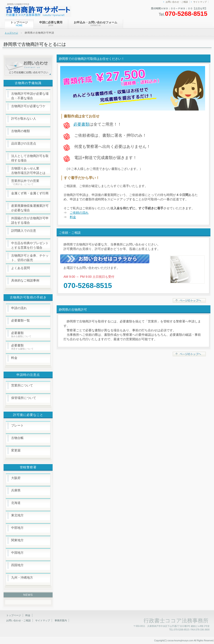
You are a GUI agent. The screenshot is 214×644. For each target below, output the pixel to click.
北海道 (16, 503)
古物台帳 (17, 438)
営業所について (22, 385)
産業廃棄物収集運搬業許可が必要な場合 (30, 208)
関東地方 (17, 540)
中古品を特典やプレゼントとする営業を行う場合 (30, 245)
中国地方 (17, 553)
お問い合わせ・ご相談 (177, 2)
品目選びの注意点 (24, 143)
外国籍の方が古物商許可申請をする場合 (30, 220)
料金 (73, 217)
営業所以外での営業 (25, 182)
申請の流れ (19, 308)
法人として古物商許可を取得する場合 (30, 158)
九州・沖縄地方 (22, 578)
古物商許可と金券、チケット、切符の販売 (30, 258)
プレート (17, 425)
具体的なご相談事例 (25, 280)
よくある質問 (21, 268)
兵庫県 (16, 490)
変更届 (16, 450)
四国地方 (17, 565)
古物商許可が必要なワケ (28, 106)
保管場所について (24, 398)
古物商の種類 (21, 131)
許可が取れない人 (24, 119)
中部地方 (17, 528)
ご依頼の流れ (79, 213)
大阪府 (16, 478)
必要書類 (81, 124)
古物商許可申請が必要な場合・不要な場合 (30, 96)
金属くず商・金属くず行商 (30, 193)
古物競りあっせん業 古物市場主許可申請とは (28, 171)
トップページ (11, 33)
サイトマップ (200, 2)
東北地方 (17, 515)
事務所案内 (61, 620)
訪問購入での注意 (24, 231)
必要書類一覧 (21, 320)
